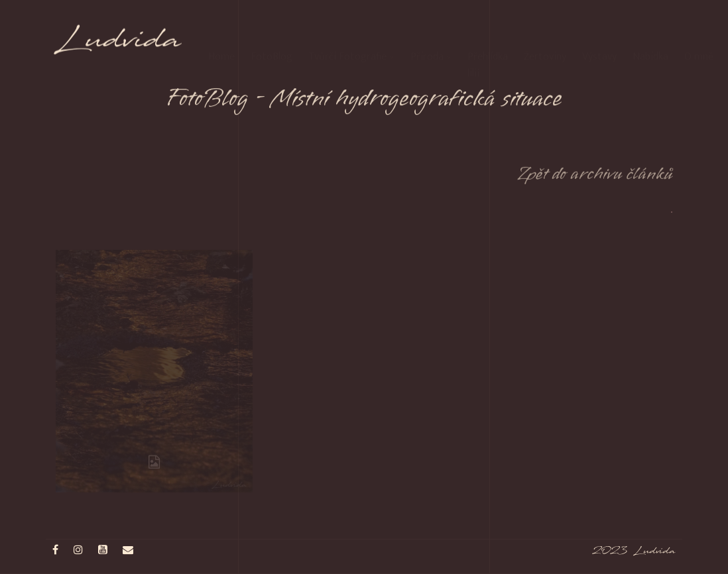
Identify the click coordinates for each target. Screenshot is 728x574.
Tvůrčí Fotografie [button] (351, 33)
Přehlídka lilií (488, 41)
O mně (699, 33)
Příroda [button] (431, 33)
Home (221, 33)
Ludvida (119, 45)
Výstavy (599, 33)
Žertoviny (545, 33)
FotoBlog (272, 33)
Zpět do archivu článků (595, 179)
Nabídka (650, 33)
